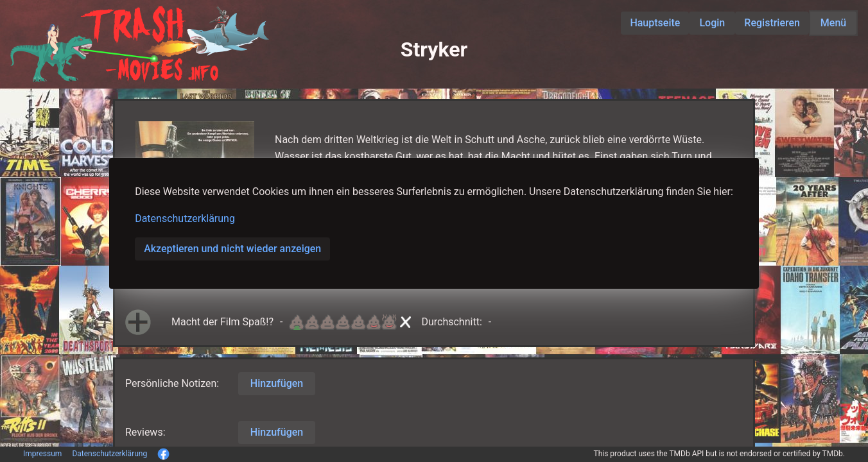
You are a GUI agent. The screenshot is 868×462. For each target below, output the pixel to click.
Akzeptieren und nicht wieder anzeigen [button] (232, 249)
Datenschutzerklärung (185, 218)
